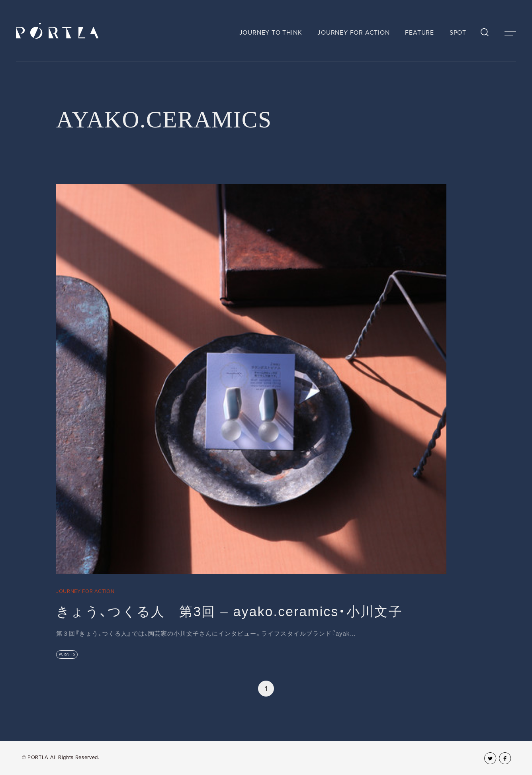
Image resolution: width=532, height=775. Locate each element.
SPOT (458, 33)
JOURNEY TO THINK (271, 33)
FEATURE (420, 33)
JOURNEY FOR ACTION (353, 33)
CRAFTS (68, 654)
